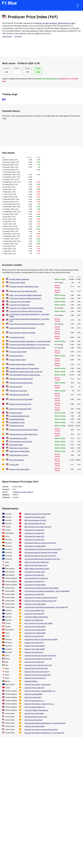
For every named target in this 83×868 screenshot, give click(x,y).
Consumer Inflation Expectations (36, 617)
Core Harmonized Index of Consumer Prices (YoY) (42, 559)
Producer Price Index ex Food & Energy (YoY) (40, 601)
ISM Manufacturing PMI (18, 438)
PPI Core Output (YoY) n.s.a (34, 701)
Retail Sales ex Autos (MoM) (19, 451)
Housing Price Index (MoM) (19, 469)
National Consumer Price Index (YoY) (38, 675)
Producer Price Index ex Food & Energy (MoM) (41, 730)
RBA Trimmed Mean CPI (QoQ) (35, 520)
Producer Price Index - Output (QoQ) (38, 684)
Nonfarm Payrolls (16, 413)
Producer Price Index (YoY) (34, 620)
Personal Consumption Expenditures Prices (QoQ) (27, 348)
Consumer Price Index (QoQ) (35, 517)
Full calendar (18, 36)
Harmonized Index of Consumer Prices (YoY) (40, 543)
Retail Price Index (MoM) (33, 694)
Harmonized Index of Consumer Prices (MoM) (41, 552)
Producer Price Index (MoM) (35, 646)
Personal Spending (16, 356)
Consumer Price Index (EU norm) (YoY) (38, 659)
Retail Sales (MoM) (16, 445)
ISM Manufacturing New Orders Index (23, 434)
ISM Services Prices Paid (18, 391)
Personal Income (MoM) (18, 352)
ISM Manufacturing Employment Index (24, 430)
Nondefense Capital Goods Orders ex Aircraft (26, 372)
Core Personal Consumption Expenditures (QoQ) (27, 324)
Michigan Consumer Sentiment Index (23, 291)
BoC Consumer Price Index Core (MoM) (39, 623)
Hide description (7, 36)
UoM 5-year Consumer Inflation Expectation (25, 298)
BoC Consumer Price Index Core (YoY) (38, 527)
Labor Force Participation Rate (20, 409)
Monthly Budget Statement (19, 279)
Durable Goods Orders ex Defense (22, 364)
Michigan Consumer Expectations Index (24, 286)
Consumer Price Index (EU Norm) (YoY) (38, 665)
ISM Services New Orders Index (21, 383)
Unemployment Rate (17, 419)
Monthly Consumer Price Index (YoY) (38, 514)
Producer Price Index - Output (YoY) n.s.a (39, 704)
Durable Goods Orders (18, 360)
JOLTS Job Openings (17, 460)
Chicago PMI (14, 465)
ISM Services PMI (16, 387)
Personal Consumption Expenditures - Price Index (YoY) (29, 345)
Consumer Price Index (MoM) (20, 302)
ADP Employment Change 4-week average (25, 375)
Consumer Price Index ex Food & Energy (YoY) (26, 311)
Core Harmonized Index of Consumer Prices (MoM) (43, 549)
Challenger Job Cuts (17, 426)
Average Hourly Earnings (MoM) (21, 399)
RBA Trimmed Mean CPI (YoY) (35, 523)
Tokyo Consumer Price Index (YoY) (37, 562)
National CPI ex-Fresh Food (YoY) (36, 668)
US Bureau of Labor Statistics (23, 492)
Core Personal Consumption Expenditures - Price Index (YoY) (46, 607)
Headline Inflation (31, 681)
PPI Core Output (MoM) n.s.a (35, 707)
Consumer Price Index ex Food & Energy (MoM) (26, 308)
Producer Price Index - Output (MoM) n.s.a (40, 691)
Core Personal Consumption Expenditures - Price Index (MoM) (47, 591)
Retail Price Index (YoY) (33, 697)
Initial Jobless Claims (17, 337)
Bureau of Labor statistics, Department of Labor (56, 23)
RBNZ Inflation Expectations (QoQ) (37, 569)
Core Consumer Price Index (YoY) (36, 578)
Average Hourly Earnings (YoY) (20, 404)
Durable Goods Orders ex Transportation (24, 368)
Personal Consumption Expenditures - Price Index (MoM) (30, 341)
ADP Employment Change (19, 455)
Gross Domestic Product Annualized (22, 328)
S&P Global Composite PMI (19, 395)
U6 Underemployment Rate (19, 416)
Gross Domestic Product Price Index (22, 333)
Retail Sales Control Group (19, 448)
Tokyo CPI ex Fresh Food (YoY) (35, 678)
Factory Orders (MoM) (17, 282)
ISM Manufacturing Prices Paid (21, 442)
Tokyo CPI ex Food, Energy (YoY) (36, 565)
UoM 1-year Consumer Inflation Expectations (26, 295)
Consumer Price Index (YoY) (19, 305)
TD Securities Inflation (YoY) (34, 610)
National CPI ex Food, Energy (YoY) (37, 672)
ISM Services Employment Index (21, 379)
